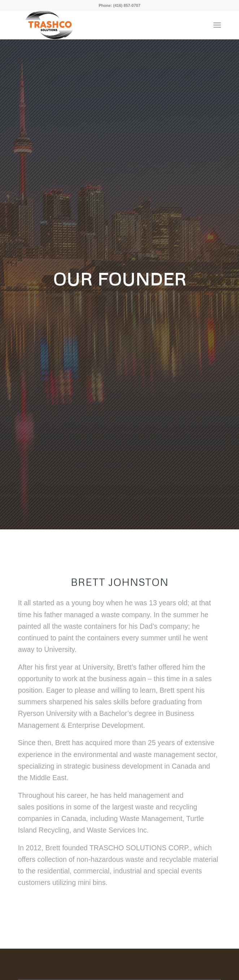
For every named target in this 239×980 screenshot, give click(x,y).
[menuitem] (217, 25)
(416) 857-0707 (127, 5)
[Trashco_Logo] (59, 25)
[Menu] (217, 25)
